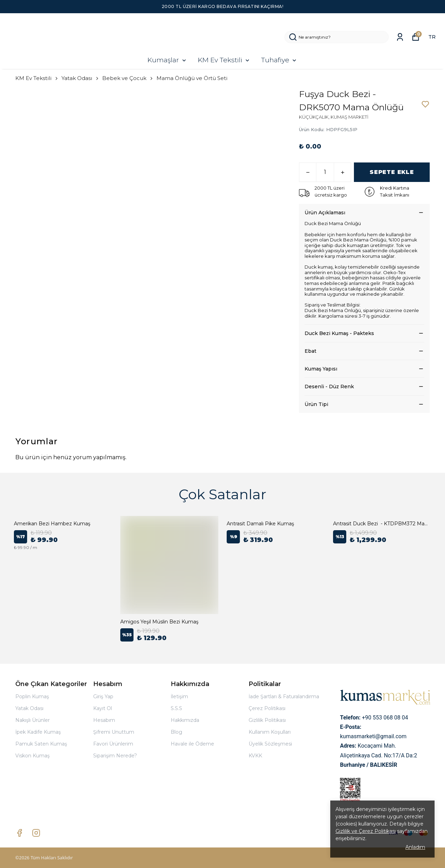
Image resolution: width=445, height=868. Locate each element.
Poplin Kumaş (32, 696)
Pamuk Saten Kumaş (41, 744)
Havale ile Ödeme (192, 744)
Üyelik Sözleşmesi (270, 744)
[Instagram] (36, 833)
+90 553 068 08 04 (385, 718)
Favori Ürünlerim (113, 744)
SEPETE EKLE (392, 172)
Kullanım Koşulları (270, 732)
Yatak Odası (80, 78)
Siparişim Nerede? (115, 756)
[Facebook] (19, 833)
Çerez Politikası (267, 708)
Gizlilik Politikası (267, 720)
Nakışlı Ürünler (33, 720)
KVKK (255, 756)
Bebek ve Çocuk (128, 78)
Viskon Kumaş (33, 756)
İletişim (179, 696)
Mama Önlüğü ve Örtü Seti (192, 78)
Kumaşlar (167, 60)
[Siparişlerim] (400, 37)
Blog (176, 732)
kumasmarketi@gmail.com (373, 736)
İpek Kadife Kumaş (38, 732)
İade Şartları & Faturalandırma (284, 696)
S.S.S (176, 708)
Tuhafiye (279, 60)
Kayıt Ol (103, 708)
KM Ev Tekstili (224, 60)
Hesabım (104, 720)
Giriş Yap (103, 696)
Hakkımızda (185, 720)
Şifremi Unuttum (114, 732)
